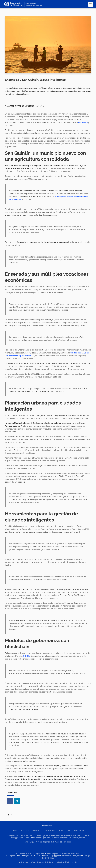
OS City (27, 656)
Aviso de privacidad (63, 842)
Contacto (79, 830)
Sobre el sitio (72, 862)
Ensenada (83, 122)
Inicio (15, 830)
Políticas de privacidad (45, 842)
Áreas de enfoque (31, 830)
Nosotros (50, 830)
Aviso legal (30, 842)
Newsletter (65, 830)
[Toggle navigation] (91, 4)
